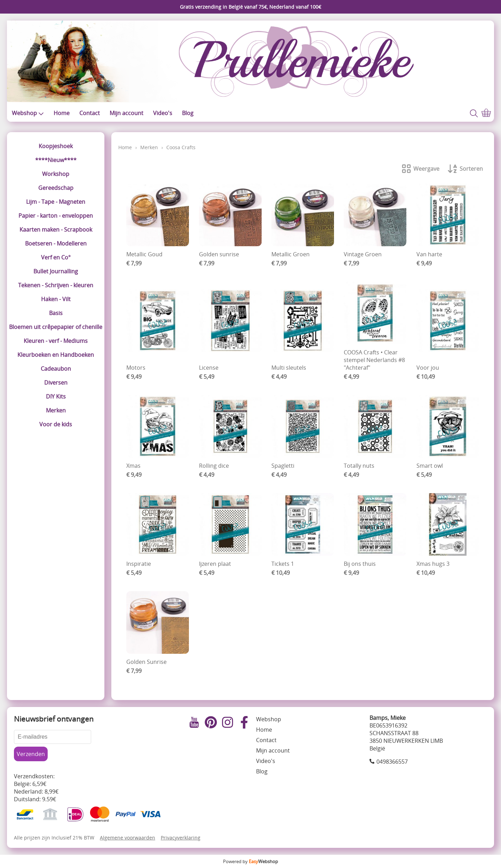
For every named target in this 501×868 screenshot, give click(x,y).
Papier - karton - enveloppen (56, 216)
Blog (188, 113)
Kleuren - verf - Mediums (56, 341)
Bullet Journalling (56, 271)
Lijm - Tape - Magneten (56, 202)
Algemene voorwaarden (128, 838)
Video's (163, 113)
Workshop (56, 174)
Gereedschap (56, 188)
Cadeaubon (56, 369)
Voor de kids (56, 424)
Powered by (250, 861)
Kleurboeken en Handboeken (56, 355)
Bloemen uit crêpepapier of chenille (56, 327)
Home (62, 113)
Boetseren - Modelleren (56, 243)
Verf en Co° (56, 257)
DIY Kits (56, 396)
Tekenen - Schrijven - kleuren (56, 285)
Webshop (28, 113)
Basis (56, 313)
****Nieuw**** (56, 160)
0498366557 (392, 762)
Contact (90, 113)
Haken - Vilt (56, 299)
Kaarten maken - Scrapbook (56, 230)
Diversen (56, 383)
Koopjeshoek (56, 146)
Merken (56, 410)
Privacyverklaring (181, 838)
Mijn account (126, 113)
